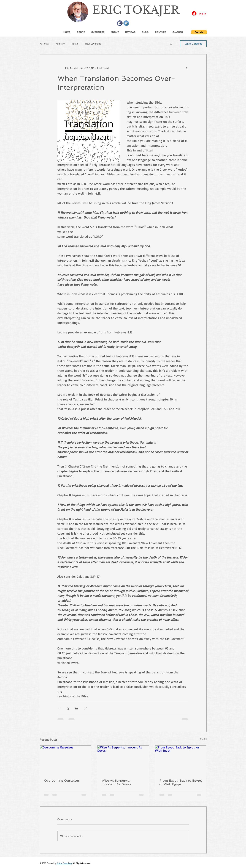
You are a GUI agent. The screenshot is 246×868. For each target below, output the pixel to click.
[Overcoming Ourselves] (65, 760)
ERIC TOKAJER (136, 10)
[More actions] (187, 68)
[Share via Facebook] (59, 708)
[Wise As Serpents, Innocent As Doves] (123, 760)
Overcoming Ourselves (62, 780)
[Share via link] (85, 708)
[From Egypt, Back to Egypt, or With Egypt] (181, 760)
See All (203, 739)
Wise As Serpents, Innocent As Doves (116, 782)
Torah (75, 44)
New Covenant (93, 44)
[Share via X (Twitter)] (68, 708)
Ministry (60, 44)
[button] (199, 32)
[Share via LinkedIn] (76, 708)
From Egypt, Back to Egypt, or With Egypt (181, 782)
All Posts (44, 44)
